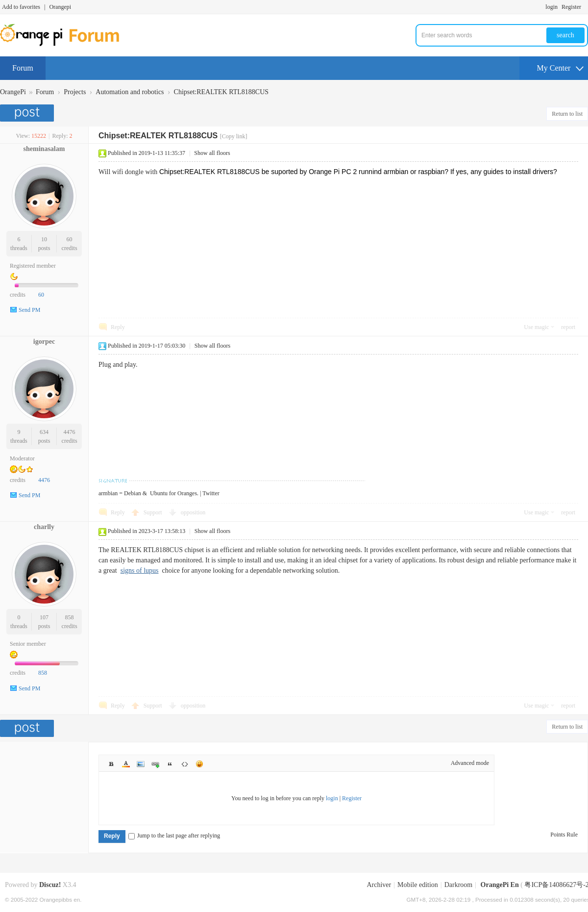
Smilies (199, 764)
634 (44, 432)
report (568, 327)
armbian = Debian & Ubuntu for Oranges (148, 493)
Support (154, 512)
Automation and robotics (130, 92)
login (551, 7)
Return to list (567, 114)
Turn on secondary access (586, 7)
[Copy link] (234, 136)
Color (126, 764)
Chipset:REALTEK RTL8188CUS (221, 92)
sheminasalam (44, 149)
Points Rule (564, 835)
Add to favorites (21, 7)
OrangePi (13, 92)
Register (571, 7)
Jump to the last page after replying (174, 836)
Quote (170, 764)
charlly (44, 527)
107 (44, 617)
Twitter (211, 493)
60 (70, 239)
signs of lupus (140, 570)
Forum (23, 68)
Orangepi (60, 7)
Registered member (33, 266)
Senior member (28, 644)
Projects (75, 92)
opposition (193, 512)
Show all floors (212, 153)
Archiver (379, 885)
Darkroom (459, 885)
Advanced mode (470, 763)
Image (141, 764)
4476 (70, 432)
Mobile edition (418, 885)
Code (185, 764)
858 (70, 617)
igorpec (44, 342)
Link (155, 764)
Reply (118, 327)
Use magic (536, 327)
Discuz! (50, 885)
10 (44, 239)
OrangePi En (500, 885)
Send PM (29, 310)
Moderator (22, 458)
